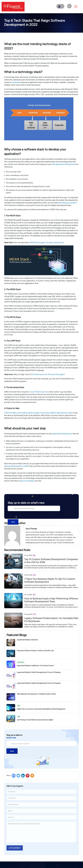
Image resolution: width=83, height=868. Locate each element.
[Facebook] (14, 776)
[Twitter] (18, 776)
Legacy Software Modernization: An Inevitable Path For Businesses (51, 620)
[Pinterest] (28, 776)
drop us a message (27, 481)
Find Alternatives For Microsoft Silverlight (47, 374)
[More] (32, 776)
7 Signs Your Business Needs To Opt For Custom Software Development (50, 580)
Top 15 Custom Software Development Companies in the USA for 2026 (51, 561)
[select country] (60, 6)
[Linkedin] (23, 776)
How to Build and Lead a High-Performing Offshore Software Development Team (51, 600)
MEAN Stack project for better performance (47, 242)
